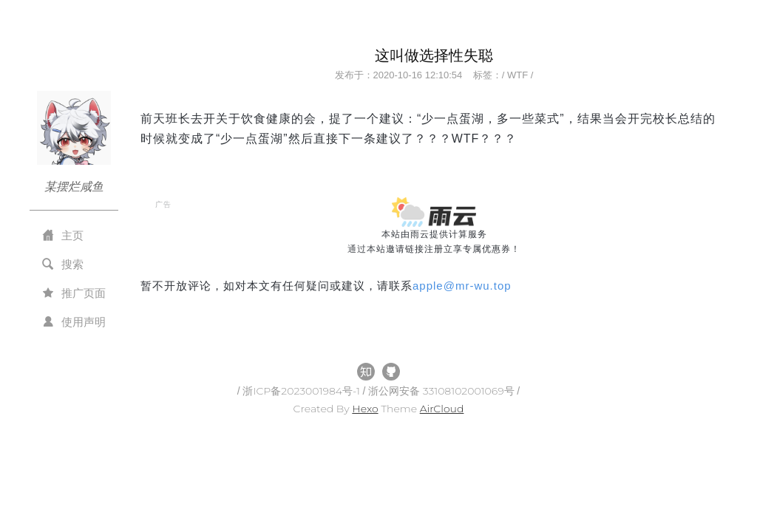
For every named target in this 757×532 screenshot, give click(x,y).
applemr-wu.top (462, 286)
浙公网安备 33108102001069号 (442, 391)
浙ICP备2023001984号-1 (302, 391)
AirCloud (442, 409)
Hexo (365, 409)
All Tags (163, 300)
